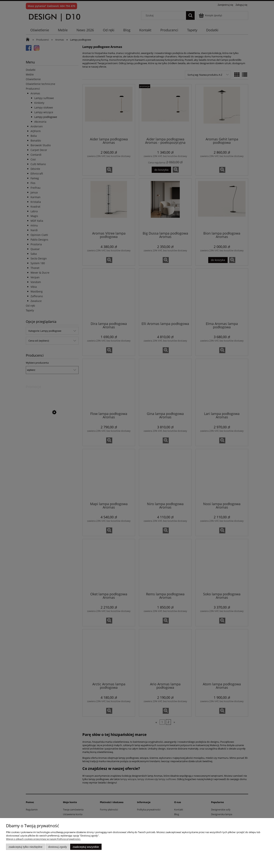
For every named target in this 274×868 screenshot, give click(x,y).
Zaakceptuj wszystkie (86, 847)
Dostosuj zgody (57, 847)
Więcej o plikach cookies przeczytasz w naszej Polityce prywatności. (43, 839)
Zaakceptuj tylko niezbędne (26, 847)
